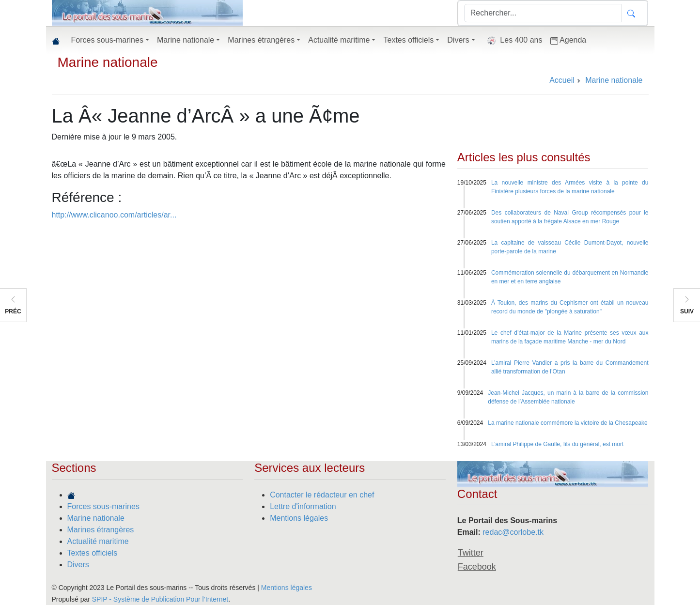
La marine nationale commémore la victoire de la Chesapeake (568, 423)
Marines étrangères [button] (261, 40)
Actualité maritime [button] (339, 40)
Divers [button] (458, 40)
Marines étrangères (101, 530)
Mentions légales (299, 518)
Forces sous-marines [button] (107, 40)
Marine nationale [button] (186, 40)
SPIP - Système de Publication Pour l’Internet (160, 599)
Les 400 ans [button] (513, 41)
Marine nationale (108, 62)
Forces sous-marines (103, 506)
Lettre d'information (303, 506)
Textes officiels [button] (408, 40)
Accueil (562, 80)
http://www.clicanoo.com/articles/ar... (114, 215)
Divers (78, 565)
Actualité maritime (98, 541)
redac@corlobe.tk (513, 532)
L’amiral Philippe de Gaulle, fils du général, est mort (557, 444)
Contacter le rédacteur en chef (322, 495)
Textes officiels (93, 553)
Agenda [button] (568, 40)
